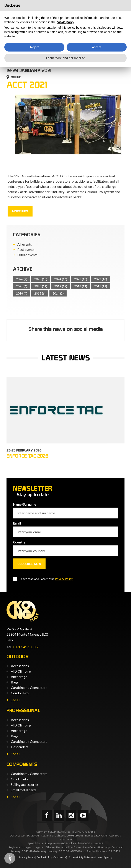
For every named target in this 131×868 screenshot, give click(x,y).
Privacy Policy (64, 579)
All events (25, 244)
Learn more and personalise (66, 58)
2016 (22, 293)
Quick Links (20, 779)
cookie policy (65, 22)
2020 (41, 286)
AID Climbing (21, 671)
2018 (81, 286)
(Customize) (60, 857)
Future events (27, 255)
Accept (97, 47)
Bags (15, 682)
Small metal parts (24, 790)
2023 (81, 279)
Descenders (20, 747)
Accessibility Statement (82, 857)
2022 (101, 279)
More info (20, 211)
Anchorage (19, 677)
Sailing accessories (25, 784)
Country (19, 542)
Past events (26, 249)
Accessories (20, 666)
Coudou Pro (20, 693)
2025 (41, 279)
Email (17, 523)
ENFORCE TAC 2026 (27, 456)
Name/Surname (25, 504)
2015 (40, 293)
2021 (22, 286)
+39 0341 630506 (26, 647)
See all (16, 700)
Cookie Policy (44, 857)
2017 (101, 286)
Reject (34, 47)
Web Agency (105, 857)
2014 (58, 293)
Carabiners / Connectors (29, 687)
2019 (61, 286)
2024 (61, 279)
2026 (22, 279)
